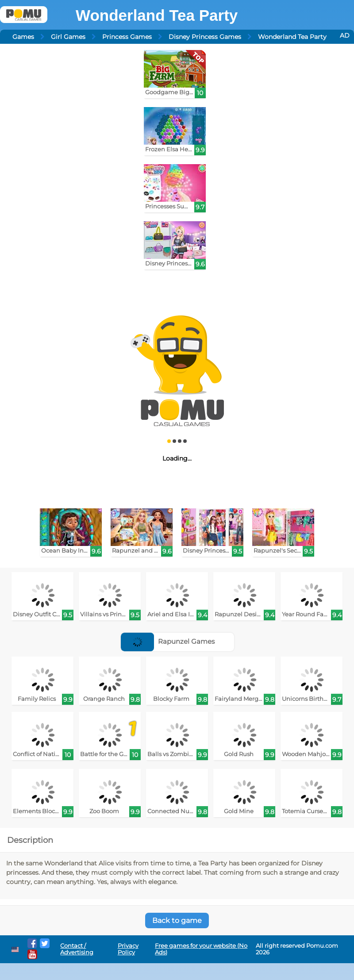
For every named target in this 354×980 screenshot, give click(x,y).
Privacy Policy (128, 949)
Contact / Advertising (77, 949)
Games (23, 37)
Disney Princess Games (205, 37)
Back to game (177, 920)
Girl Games (68, 37)
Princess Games (127, 37)
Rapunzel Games (168, 641)
